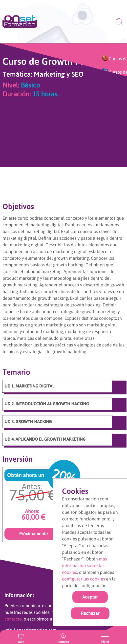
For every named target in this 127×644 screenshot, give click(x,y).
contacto (13, 619)
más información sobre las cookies (85, 566)
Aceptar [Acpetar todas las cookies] (90, 597)
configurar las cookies (84, 579)
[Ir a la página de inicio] (20, 22)
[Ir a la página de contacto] (63, 637)
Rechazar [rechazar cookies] (90, 613)
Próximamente (33, 534)
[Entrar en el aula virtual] (21, 637)
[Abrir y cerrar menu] (105, 637)
